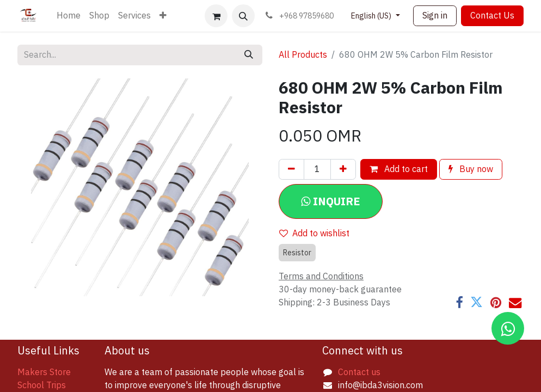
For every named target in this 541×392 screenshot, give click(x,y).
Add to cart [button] (399, 169)
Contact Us (492, 16)
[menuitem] (69, 16)
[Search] (249, 55)
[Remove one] (291, 169)
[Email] (515, 302)
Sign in (435, 16)
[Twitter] (477, 302)
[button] (243, 16)
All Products (303, 55)
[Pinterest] (496, 302)
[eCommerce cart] (216, 16)
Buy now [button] (471, 169)
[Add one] (343, 169)
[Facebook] (459, 302)
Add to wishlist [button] (314, 234)
